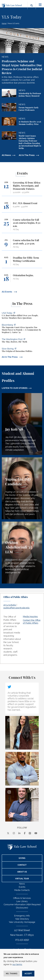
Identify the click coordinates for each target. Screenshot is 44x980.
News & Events (14, 23)
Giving (22, 858)
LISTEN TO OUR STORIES (15, 388)
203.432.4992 (22, 940)
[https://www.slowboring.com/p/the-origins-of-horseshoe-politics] (22, 350)
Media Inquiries (30, 616)
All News (6, 155)
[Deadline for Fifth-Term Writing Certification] (22, 262)
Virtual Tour (22, 879)
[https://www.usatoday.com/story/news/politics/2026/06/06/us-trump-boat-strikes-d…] (22, 316)
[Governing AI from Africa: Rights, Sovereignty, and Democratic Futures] (22, 189)
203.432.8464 (10, 605)
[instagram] (14, 833)
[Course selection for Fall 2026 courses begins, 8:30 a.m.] (22, 226)
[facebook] (25, 833)
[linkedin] (19, 833)
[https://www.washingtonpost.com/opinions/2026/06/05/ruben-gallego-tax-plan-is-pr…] (22, 341)
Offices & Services (22, 898)
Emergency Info (22, 916)
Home (4, 23)
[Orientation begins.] (22, 279)
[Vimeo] (30, 833)
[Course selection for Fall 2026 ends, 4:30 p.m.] (22, 245)
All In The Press (27, 155)
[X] (8, 833)
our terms (17, 964)
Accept (28, 974)
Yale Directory (22, 919)
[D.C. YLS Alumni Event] (22, 207)
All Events (7, 292)
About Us (22, 872)
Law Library (22, 901)
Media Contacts (22, 890)
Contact (22, 865)
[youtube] (36, 833)
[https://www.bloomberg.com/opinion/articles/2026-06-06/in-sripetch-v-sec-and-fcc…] (22, 329)
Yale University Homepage (22, 922)
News (22, 884)
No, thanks (12, 974)
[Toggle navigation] (40, 5)
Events (22, 887)
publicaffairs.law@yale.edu (16, 608)
